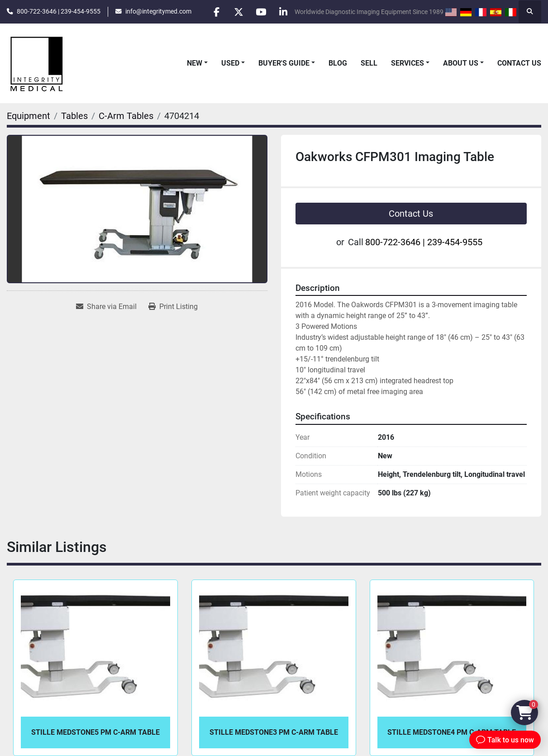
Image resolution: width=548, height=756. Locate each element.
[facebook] (214, 12)
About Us (461, 63)
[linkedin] (283, 12)
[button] (197, 63)
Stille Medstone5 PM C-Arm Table (95, 732)
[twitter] (237, 12)
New (195, 63)
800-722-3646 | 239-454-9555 (59, 11)
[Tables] (74, 116)
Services (407, 63)
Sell (369, 63)
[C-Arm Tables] (126, 116)
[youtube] (260, 12)
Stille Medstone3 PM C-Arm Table (274, 732)
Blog (338, 63)
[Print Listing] (173, 307)
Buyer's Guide (284, 63)
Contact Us (519, 63)
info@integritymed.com (158, 11)
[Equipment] (29, 116)
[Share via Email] (106, 307)
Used (230, 63)
